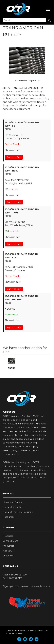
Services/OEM (10, 541)
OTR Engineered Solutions (18, 15)
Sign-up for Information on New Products (26, 586)
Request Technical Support (18, 512)
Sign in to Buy (14, 157)
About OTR (9, 551)
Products (8, 536)
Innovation (9, 546)
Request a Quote (12, 507)
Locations (8, 556)
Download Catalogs (14, 502)
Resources (9, 517)
